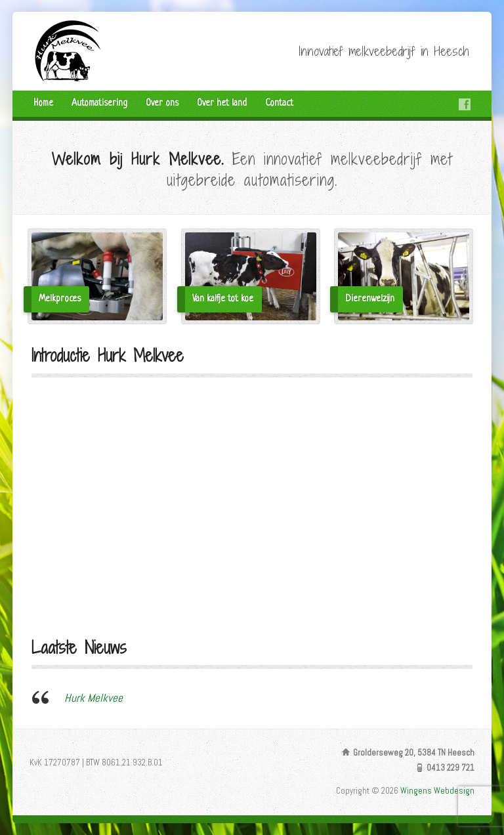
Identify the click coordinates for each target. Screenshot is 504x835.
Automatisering (99, 103)
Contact (279, 103)
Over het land (222, 103)
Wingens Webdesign (437, 791)
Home (43, 103)
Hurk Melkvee (94, 698)
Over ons (162, 103)
